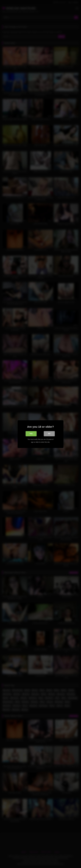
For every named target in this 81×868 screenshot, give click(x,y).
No (49, 433)
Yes (31, 433)
